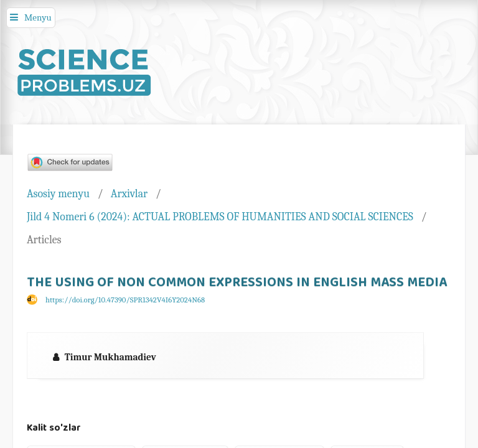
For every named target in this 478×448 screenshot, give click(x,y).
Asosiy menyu (58, 194)
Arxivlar (129, 194)
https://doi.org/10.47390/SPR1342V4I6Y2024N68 (125, 300)
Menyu (38, 17)
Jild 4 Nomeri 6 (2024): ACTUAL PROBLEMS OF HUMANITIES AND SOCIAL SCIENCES (220, 217)
